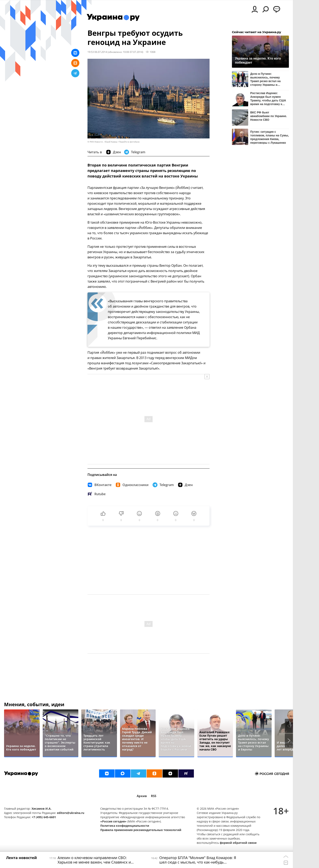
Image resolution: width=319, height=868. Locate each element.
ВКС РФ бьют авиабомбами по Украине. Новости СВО (269, 116)
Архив (142, 796)
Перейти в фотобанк (129, 142)
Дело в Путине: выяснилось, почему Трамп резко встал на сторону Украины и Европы (265, 79)
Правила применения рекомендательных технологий (141, 830)
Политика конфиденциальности (125, 826)
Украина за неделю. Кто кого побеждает (258, 60)
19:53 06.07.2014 (97, 52)
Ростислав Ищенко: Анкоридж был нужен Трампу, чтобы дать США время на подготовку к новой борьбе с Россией (268, 98)
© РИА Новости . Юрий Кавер (102, 142)
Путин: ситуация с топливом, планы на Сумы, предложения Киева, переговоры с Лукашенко (270, 137)
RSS (154, 796)
